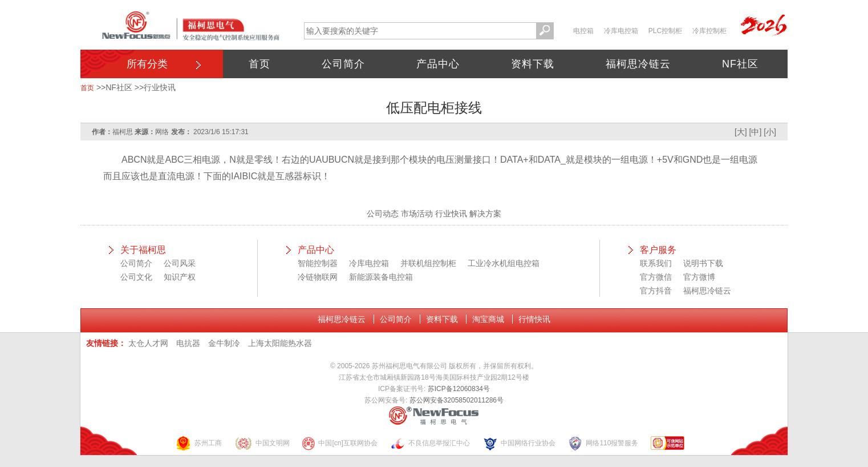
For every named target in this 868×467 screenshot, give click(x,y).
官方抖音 (656, 291)
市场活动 (417, 214)
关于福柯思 (143, 250)
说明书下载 (703, 263)
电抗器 (188, 343)
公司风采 (180, 263)
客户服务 (658, 250)
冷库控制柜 (709, 31)
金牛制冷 (224, 343)
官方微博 (699, 277)
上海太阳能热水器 (280, 343)
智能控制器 (318, 263)
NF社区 (740, 64)
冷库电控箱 (621, 31)
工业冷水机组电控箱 (504, 263)
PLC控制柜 (665, 31)
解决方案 (485, 214)
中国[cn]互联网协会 (339, 443)
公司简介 (343, 64)
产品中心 (438, 64)
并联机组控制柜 (428, 263)
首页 (259, 64)
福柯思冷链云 (638, 64)
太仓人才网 (148, 343)
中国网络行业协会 (519, 443)
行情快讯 (534, 319)
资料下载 (533, 64)
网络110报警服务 (603, 443)
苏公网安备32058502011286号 (457, 400)
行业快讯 (160, 87)
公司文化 (136, 277)
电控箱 (583, 31)
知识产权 (180, 277)
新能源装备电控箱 (381, 277)
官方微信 (656, 277)
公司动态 (383, 214)
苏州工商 (198, 443)
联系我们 (656, 263)
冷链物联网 (318, 277)
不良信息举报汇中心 (430, 443)
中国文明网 (262, 443)
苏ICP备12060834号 (459, 389)
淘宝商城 (488, 319)
